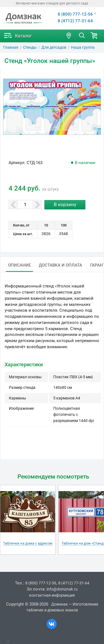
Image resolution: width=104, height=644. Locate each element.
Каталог (23, 36)
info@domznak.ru (62, 589)
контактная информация (52, 595)
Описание (19, 265)
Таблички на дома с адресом (28, 543)
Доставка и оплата (60, 265)
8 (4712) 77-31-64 (75, 21)
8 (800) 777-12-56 (75, 14)
